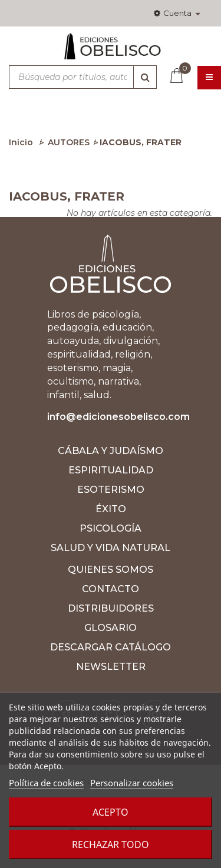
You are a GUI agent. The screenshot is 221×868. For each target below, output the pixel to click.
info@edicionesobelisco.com (118, 417)
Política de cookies (46, 783)
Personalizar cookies (132, 783)
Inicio (21, 142)
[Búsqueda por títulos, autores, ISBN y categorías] (83, 77)
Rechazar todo (111, 844)
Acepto (111, 812)
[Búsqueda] (145, 77)
